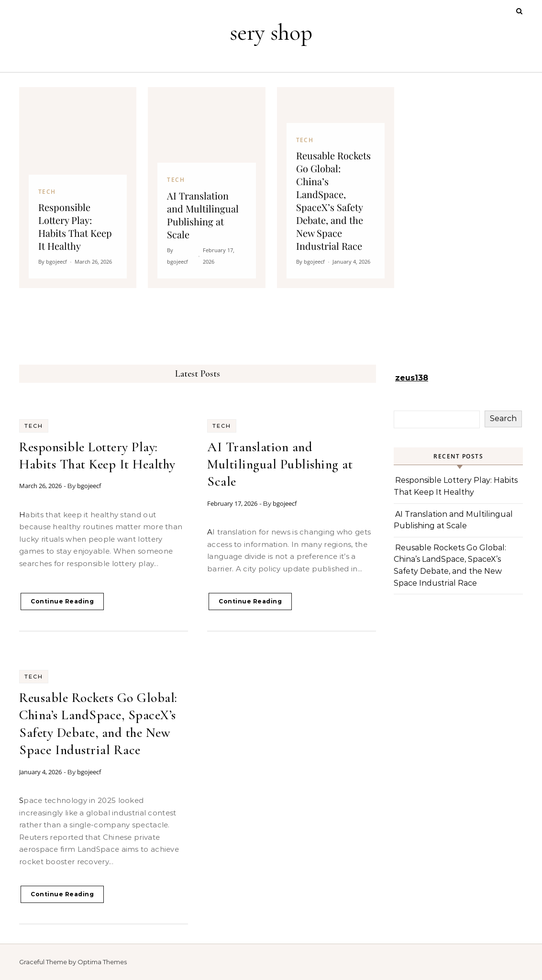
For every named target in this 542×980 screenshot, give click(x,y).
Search (503, 418)
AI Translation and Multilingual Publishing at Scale (280, 464)
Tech (34, 426)
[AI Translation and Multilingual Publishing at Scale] (206, 188)
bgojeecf (89, 486)
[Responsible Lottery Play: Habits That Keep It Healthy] (78, 188)
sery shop (271, 33)
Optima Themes (102, 962)
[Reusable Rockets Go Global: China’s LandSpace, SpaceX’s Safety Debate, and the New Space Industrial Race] (336, 188)
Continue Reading (62, 601)
